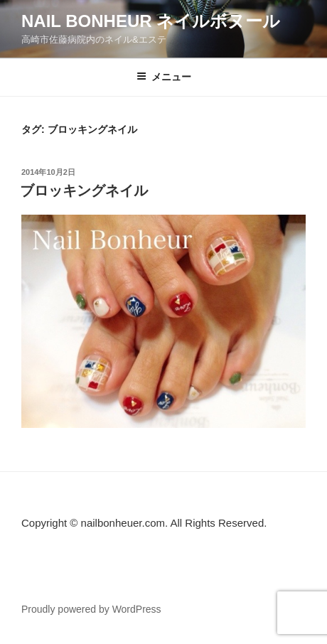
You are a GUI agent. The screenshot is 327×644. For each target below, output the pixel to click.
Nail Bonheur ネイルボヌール (151, 21)
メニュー (164, 77)
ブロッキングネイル (84, 190)
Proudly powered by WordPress (91, 609)
